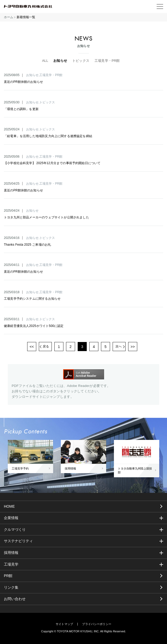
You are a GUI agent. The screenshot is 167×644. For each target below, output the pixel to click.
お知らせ (60, 61)
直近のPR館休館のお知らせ (23, 82)
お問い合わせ (15, 599)
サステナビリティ (18, 541)
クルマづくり (15, 529)
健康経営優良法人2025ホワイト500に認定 (34, 326)
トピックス (81, 61)
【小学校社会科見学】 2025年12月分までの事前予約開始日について (52, 163)
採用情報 (11, 553)
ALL (45, 61)
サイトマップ (64, 624)
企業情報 (11, 518)
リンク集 (11, 587)
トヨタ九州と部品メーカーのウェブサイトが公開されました (46, 217)
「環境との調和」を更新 (21, 109)
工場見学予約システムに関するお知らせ (32, 299)
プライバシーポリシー (97, 624)
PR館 (8, 576)
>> (133, 347)
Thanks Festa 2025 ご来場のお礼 (27, 245)
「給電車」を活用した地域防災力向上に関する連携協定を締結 (48, 136)
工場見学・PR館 (107, 61)
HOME (9, 506)
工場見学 (11, 564)
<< (32, 347)
